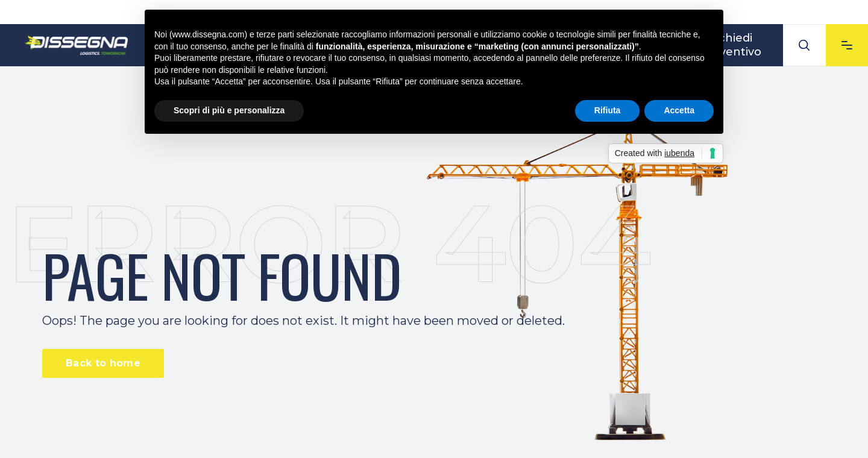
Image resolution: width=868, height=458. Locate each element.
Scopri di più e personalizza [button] (229, 110)
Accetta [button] (679, 110)
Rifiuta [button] (608, 110)
